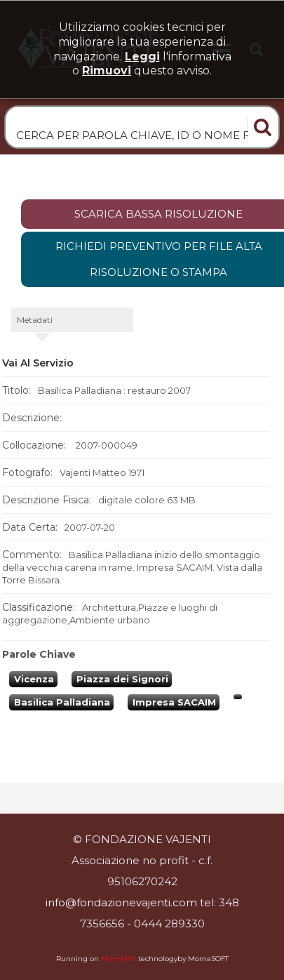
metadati (35, 320)
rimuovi (107, 71)
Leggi (142, 57)
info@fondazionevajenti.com (121, 902)
